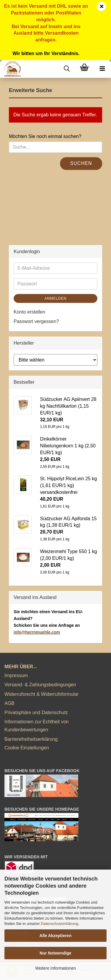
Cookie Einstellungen (27, 748)
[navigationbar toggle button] (102, 69)
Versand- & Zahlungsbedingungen (40, 685)
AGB (9, 703)
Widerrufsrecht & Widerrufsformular (42, 694)
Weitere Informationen (55, 968)
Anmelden (55, 298)
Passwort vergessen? (36, 321)
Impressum (16, 675)
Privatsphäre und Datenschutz (36, 712)
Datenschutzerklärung (59, 924)
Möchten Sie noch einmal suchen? (45, 136)
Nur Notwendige (55, 953)
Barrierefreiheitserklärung (31, 739)
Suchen (81, 163)
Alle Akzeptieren (55, 936)
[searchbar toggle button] (67, 69)
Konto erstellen (29, 312)
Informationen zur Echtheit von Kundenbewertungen (37, 726)
